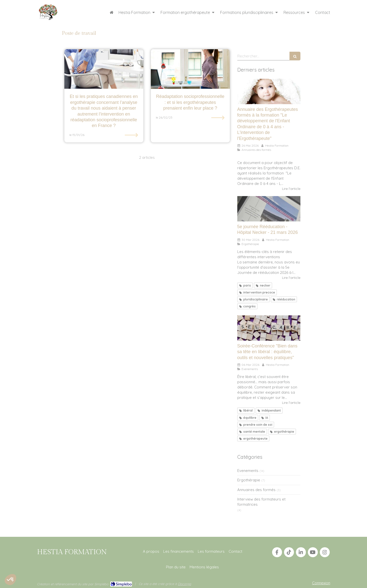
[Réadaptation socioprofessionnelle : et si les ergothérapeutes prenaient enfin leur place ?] (190, 69)
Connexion (321, 583)
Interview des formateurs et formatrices (261, 502)
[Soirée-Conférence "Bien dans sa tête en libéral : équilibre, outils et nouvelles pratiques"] (269, 328)
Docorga (184, 584)
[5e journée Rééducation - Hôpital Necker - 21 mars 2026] (269, 209)
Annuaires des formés (256, 490)
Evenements (248, 471)
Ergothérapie (249, 480)
